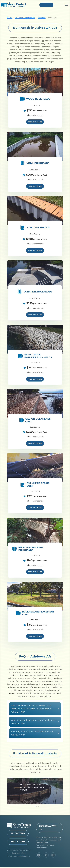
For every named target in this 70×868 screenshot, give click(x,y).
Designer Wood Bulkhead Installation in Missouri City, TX (34, 798)
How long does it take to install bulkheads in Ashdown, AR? (35, 744)
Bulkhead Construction (25, 18)
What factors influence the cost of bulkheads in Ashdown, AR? (35, 733)
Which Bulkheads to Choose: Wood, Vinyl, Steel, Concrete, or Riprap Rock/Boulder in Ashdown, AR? (35, 720)
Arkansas (42, 18)
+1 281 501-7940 (46, 5)
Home (10, 18)
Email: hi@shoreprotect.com (18, 857)
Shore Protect (14, 5)
